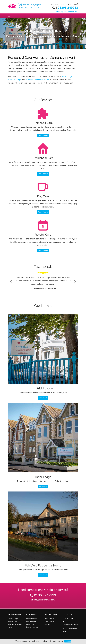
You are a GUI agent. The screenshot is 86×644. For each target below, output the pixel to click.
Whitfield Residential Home (37, 80)
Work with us (49, 619)
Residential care (32, 619)
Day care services (32, 627)
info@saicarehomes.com (67, 12)
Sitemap (47, 624)
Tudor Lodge (67, 77)
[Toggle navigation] (9, 16)
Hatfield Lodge (14, 80)
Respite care (30, 624)
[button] (11, 282)
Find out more (43, 135)
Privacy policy (49, 622)
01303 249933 (68, 8)
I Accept (68, 641)
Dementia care (31, 622)
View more (43, 398)
